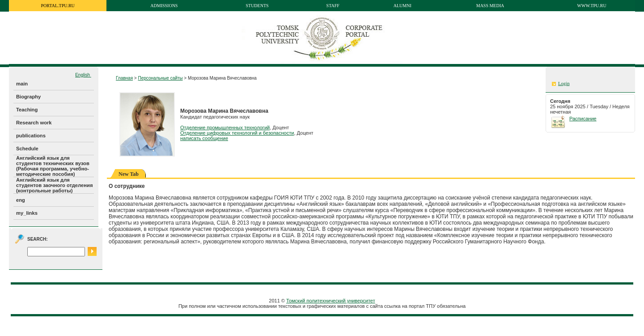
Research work (34, 123)
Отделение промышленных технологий (225, 128)
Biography (28, 97)
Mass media (490, 6)
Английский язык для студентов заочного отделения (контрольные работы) (54, 185)
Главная (124, 78)
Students (257, 6)
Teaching (27, 110)
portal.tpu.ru (58, 6)
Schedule (27, 149)
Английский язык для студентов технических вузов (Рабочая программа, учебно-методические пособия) (53, 166)
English (83, 75)
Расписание (583, 119)
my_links (27, 213)
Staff (333, 6)
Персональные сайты (160, 78)
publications (31, 136)
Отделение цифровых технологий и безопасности (237, 133)
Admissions (164, 6)
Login (564, 83)
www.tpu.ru (592, 6)
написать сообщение (204, 138)
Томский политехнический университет (331, 301)
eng (21, 200)
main (22, 84)
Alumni (402, 6)
